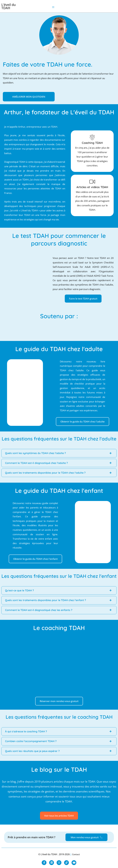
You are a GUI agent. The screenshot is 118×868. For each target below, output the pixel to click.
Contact (76, 854)
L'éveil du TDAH (9, 6)
